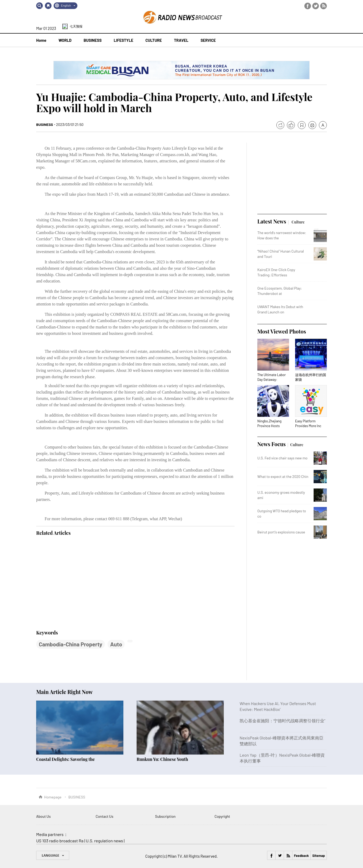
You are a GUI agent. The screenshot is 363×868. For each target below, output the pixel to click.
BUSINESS (45, 124)
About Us (43, 816)
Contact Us (104, 816)
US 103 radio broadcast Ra (60, 841)
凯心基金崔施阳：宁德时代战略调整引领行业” (282, 721)
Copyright (222, 816)
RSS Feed (324, 6)
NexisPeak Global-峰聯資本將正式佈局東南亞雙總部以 (281, 741)
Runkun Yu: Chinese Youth (162, 759)
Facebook (308, 6)
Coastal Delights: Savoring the (66, 759)
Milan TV (175, 856)
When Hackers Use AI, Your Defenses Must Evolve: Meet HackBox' (278, 706)
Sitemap (319, 856)
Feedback (301, 856)
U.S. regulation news (104, 841)
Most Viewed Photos (282, 331)
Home (41, 40)
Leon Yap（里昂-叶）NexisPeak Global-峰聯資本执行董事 (282, 758)
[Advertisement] (76, 583)
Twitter (316, 6)
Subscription (165, 816)
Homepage (53, 797)
